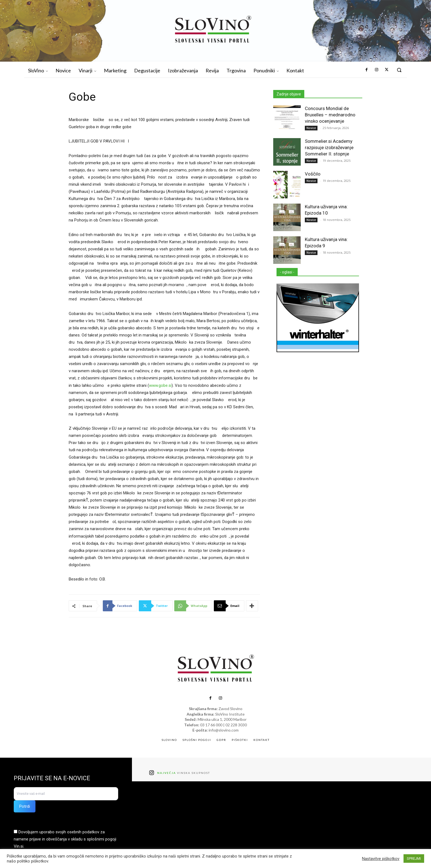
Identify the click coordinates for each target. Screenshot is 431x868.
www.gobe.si (160, 385)
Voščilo (313, 174)
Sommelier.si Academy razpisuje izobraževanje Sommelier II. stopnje (329, 147)
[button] (399, 70)
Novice (311, 128)
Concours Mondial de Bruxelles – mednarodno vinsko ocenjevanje (330, 115)
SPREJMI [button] (414, 859)
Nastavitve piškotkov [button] (381, 859)
